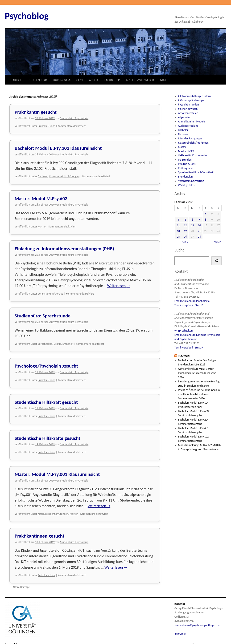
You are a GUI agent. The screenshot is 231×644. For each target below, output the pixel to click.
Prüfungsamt (186, 168)
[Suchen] (217, 261)
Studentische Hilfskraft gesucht (46, 402)
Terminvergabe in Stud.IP (189, 305)
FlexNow (183, 134)
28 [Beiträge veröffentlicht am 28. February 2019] (199, 237)
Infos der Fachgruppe (190, 138)
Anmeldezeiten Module (192, 122)
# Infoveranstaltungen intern (194, 96)
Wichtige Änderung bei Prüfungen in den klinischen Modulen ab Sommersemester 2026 (199, 394)
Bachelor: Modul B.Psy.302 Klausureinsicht (58, 148)
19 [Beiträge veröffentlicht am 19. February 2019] (185, 231)
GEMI (80, 80)
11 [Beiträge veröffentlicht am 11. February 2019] (178, 225)
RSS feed (184, 356)
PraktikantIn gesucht (36, 112)
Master (42, 227)
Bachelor (43, 176)
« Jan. (185, 242)
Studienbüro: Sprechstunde (43, 316)
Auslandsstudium (188, 126)
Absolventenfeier (188, 113)
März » (218, 242)
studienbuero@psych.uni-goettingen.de (197, 625)
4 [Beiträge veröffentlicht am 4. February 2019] (178, 220)
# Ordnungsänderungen (192, 100)
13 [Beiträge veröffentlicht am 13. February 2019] (192, 225)
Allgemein (184, 117)
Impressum (181, 634)
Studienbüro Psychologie (74, 118)
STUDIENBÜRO (38, 80)
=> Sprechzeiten (184, 331)
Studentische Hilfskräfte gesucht (47, 438)
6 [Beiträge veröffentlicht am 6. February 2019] (192, 220)
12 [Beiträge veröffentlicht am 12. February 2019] (185, 225)
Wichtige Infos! (187, 185)
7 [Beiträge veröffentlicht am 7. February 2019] (199, 220)
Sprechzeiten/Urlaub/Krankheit (56, 344)
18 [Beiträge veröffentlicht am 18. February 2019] (178, 231)
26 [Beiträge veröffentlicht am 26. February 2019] (185, 237)
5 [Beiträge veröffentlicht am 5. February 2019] (185, 220)
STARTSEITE (17, 80)
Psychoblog (27, 16)
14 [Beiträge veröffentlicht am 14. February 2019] (199, 225)
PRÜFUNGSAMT (62, 80)
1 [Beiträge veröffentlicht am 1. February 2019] (206, 214)
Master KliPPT (186, 151)
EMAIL (163, 80)
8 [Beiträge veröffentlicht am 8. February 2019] (206, 220)
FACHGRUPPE (113, 80)
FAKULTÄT (94, 80)
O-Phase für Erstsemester (193, 155)
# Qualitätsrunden (189, 105)
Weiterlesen (119, 286)
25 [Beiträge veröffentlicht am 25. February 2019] (178, 237)
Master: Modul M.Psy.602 (41, 198)
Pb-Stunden (185, 160)
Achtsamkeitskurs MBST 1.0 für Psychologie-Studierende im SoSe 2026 (197, 373)
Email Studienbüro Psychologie (192, 301)
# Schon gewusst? (188, 109)
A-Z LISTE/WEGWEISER (140, 80)
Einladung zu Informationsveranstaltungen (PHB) (64, 249)
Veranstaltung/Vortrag (51, 294)
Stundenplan (186, 177)
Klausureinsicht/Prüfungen (64, 176)
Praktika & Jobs (46, 126)
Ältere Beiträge (20, 587)
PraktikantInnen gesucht (39, 536)
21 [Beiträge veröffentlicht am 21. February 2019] (199, 231)
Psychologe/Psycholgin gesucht (46, 366)
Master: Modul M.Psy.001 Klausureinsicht (57, 474)
